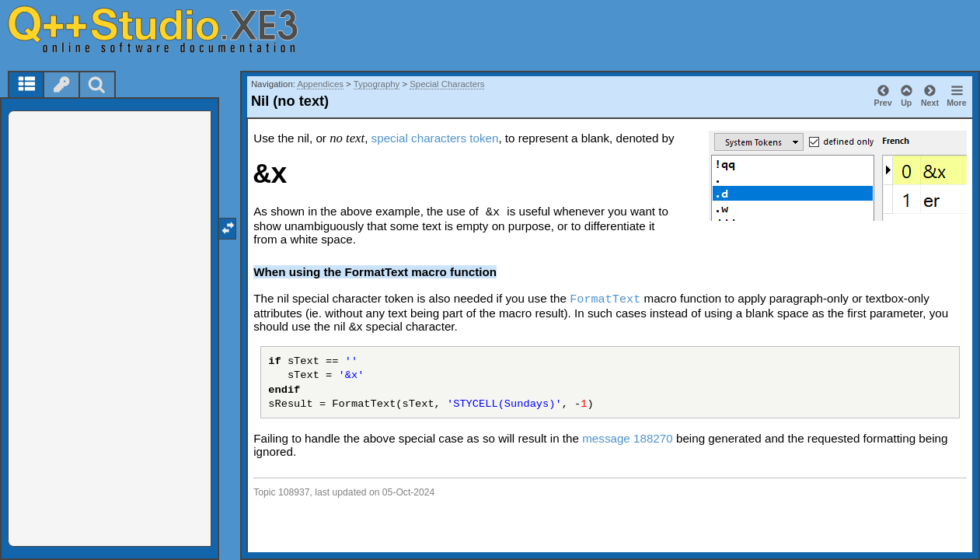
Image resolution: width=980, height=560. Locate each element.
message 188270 (628, 438)
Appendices (320, 84)
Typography (377, 84)
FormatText (605, 299)
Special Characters (447, 84)
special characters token (435, 138)
